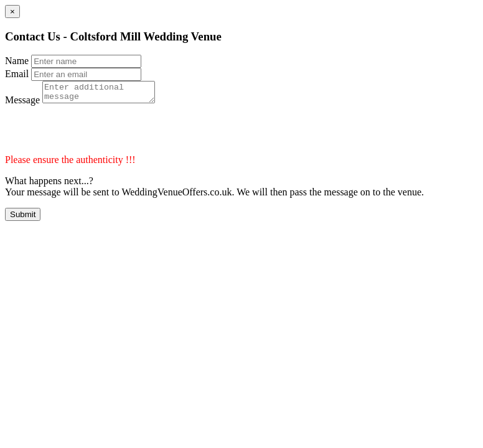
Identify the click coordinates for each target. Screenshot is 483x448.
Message (22, 104)
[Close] (12, 12)
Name (17, 61)
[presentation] (100, 134)
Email (17, 74)
